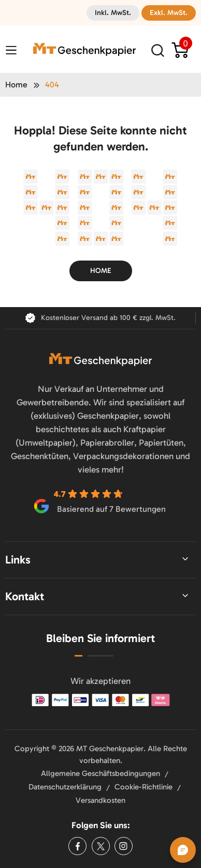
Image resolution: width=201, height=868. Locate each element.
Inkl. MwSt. (113, 13)
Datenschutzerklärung (65, 787)
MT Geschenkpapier (110, 749)
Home (16, 85)
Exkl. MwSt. (169, 13)
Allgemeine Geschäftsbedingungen (101, 773)
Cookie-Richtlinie (143, 787)
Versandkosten (101, 800)
